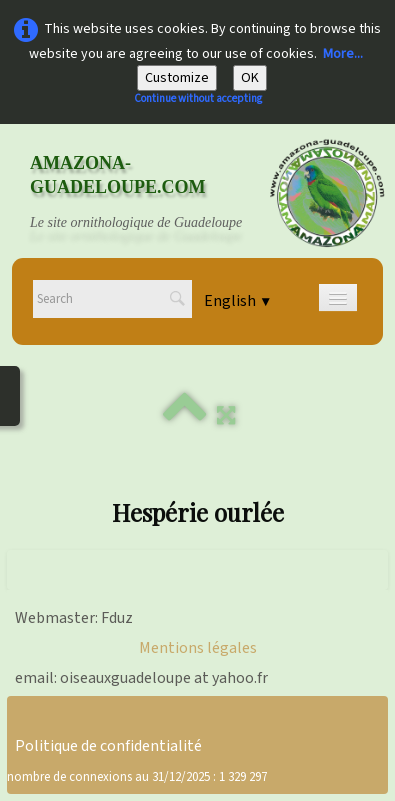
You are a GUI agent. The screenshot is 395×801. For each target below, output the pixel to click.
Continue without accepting (198, 98)
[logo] (155, 193)
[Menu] (338, 297)
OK (250, 78)
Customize (177, 78)
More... (343, 54)
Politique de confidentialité (108, 746)
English (238, 301)
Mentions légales (198, 648)
